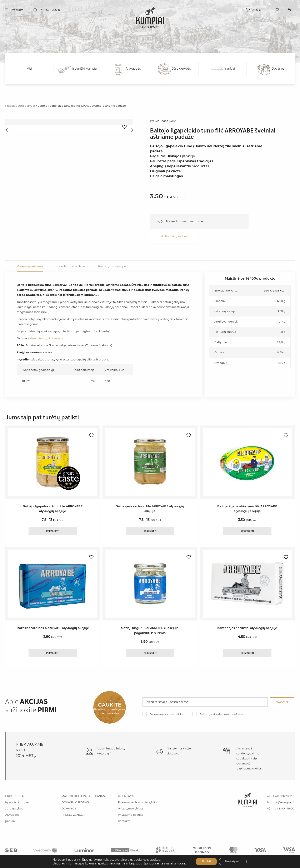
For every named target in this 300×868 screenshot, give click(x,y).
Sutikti (206, 861)
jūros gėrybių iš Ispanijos (46, 323)
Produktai (18, 10)
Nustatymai (233, 861)
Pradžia (10, 106)
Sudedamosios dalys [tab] (71, 251)
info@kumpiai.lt (281, 787)
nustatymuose (175, 863)
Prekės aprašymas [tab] (30, 251)
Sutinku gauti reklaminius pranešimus (221, 699)
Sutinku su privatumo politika (166, 699)
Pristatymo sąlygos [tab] (112, 251)
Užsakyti (282, 687)
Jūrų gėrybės (27, 106)
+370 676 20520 (50, 10)
